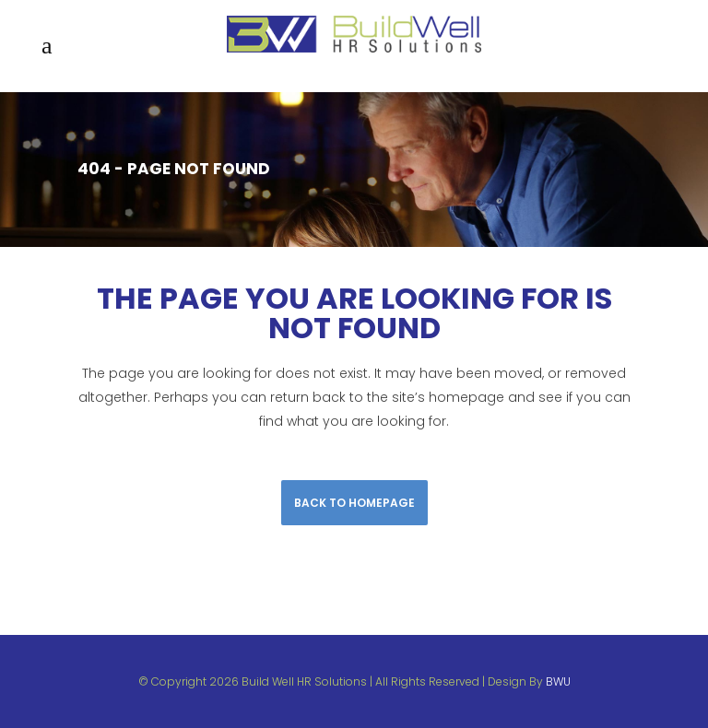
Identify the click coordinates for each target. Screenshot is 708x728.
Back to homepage (354, 503)
